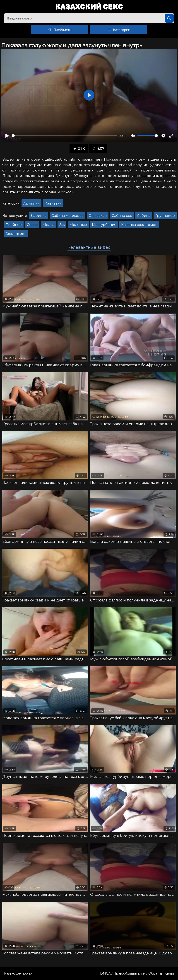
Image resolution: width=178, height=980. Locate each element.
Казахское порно (18, 973)
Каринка (39, 216)
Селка (32, 225)
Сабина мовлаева (67, 216)
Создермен (16, 234)
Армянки (31, 203)
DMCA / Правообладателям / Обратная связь (137, 973)
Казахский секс (89, 7)
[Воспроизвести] (7, 136)
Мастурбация (104, 225)
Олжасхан (98, 216)
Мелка (48, 225)
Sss (62, 225)
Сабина (144, 216)
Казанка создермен (139, 225)
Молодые (78, 225)
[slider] (64, 136)
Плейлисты (59, 30)
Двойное (14, 225)
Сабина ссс (122, 216)
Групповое (165, 216)
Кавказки (53, 203)
